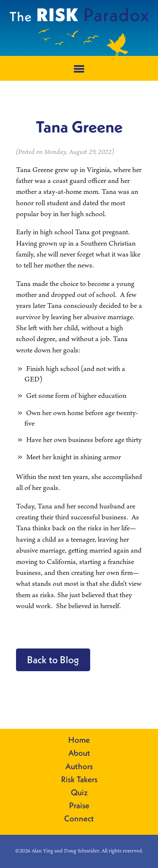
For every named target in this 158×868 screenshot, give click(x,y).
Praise (79, 806)
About (79, 753)
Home (79, 740)
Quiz (79, 793)
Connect (79, 819)
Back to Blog (53, 659)
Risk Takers (79, 780)
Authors (79, 767)
